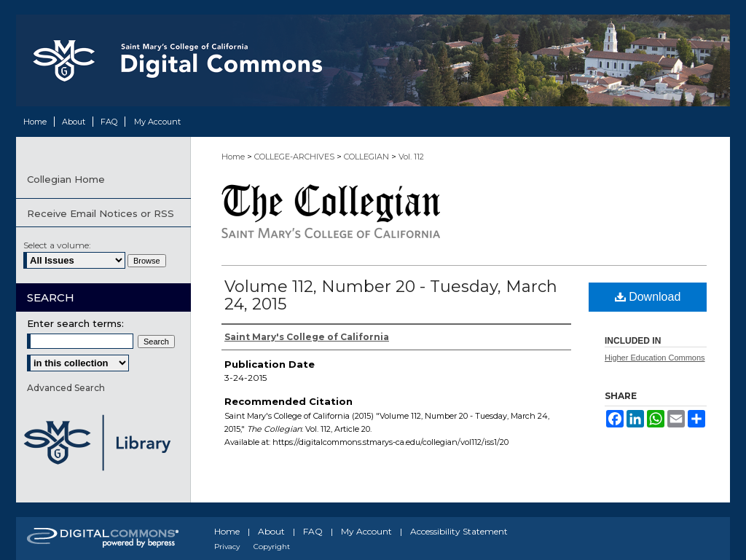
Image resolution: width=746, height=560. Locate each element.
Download (648, 297)
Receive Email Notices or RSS (101, 213)
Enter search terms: (75, 323)
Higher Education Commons (655, 358)
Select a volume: (57, 245)
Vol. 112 (411, 157)
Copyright (272, 547)
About (271, 531)
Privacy (227, 547)
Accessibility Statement (459, 531)
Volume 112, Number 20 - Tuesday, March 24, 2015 (391, 295)
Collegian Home (66, 179)
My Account (366, 531)
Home (233, 157)
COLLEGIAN (366, 157)
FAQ (313, 531)
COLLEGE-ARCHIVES (294, 157)
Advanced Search (66, 388)
